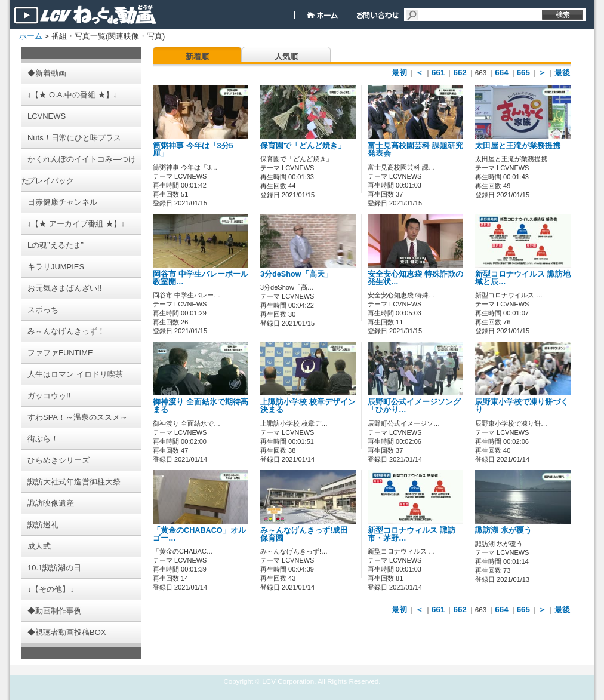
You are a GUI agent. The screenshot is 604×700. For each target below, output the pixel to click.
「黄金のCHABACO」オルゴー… (199, 534)
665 (523, 73)
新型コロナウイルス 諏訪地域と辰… (523, 278)
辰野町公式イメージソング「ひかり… (414, 406)
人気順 (286, 56)
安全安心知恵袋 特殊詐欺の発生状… (415, 278)
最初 (399, 73)
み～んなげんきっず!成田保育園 (304, 534)
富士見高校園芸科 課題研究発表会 (415, 150)
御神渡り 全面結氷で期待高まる (201, 406)
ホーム (31, 36)
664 (501, 73)
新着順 (197, 56)
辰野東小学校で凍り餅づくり (522, 406)
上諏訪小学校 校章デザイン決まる (308, 406)
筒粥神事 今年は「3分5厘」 (193, 150)
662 (460, 73)
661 (438, 73)
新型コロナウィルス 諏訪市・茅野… (412, 534)
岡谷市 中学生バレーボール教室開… (201, 278)
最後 (562, 73)
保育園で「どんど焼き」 (303, 146)
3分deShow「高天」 (296, 274)
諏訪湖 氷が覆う (503, 530)
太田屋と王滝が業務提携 (518, 146)
